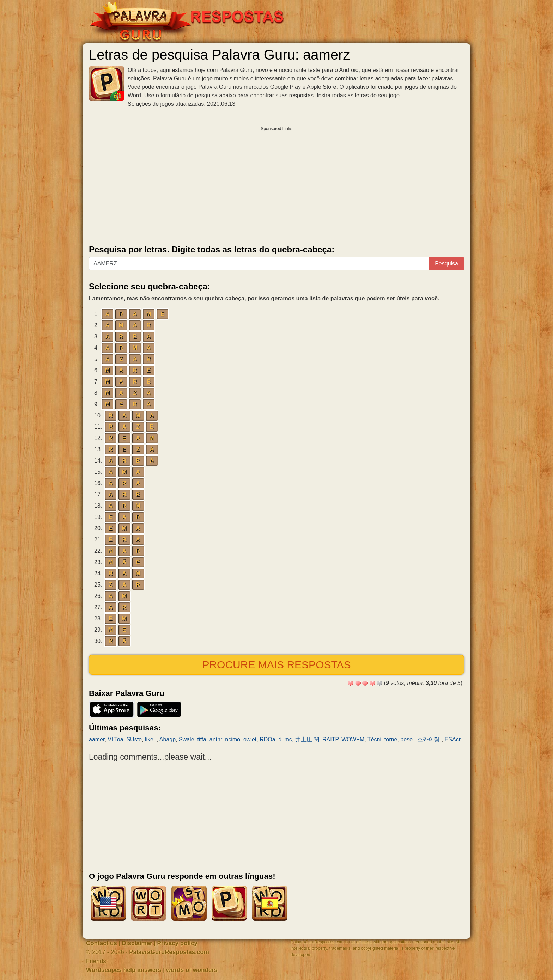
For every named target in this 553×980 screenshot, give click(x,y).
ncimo (233, 739)
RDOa (267, 739)
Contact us (102, 943)
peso (407, 739)
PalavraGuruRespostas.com (169, 952)
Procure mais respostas (276, 665)
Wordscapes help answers (124, 970)
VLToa (115, 739)
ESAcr (453, 739)
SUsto (134, 739)
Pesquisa (446, 264)
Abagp (168, 739)
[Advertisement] (276, 184)
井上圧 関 (307, 739)
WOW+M (353, 739)
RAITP (330, 739)
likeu (151, 739)
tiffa (202, 739)
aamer (97, 739)
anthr (216, 739)
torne (391, 739)
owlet (250, 739)
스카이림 (429, 739)
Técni (374, 739)
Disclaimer (137, 943)
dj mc (285, 739)
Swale (187, 739)
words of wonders (192, 970)
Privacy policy (177, 943)
